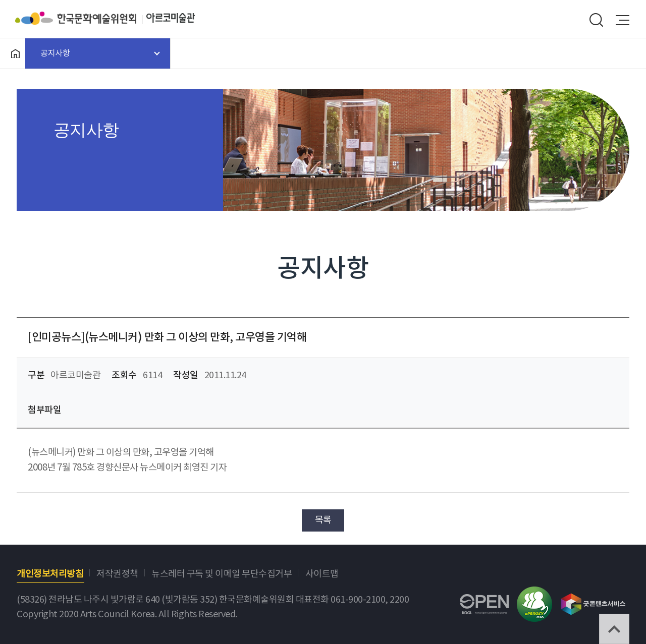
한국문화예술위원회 (81, 18)
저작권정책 (117, 574)
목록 (323, 520)
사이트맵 (322, 574)
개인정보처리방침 (50, 574)
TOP (614, 629)
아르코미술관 (171, 18)
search (596, 20)
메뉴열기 (623, 20)
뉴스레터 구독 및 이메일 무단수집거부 (222, 574)
